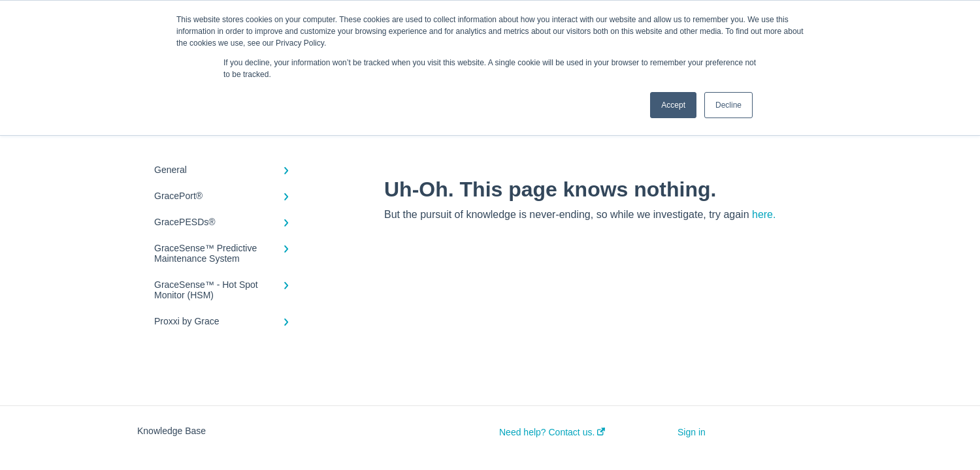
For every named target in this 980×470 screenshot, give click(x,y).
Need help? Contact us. (552, 432)
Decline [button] (728, 105)
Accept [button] (673, 105)
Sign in (692, 432)
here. (764, 214)
